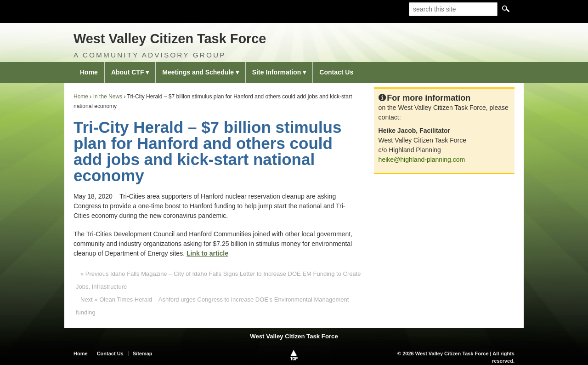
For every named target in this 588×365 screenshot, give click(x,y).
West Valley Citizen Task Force (170, 39)
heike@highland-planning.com (422, 160)
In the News (108, 97)
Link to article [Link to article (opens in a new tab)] (207, 253)
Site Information (277, 72)
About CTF (128, 72)
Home (89, 72)
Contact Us (336, 72)
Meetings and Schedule (198, 72)
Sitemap (143, 354)
